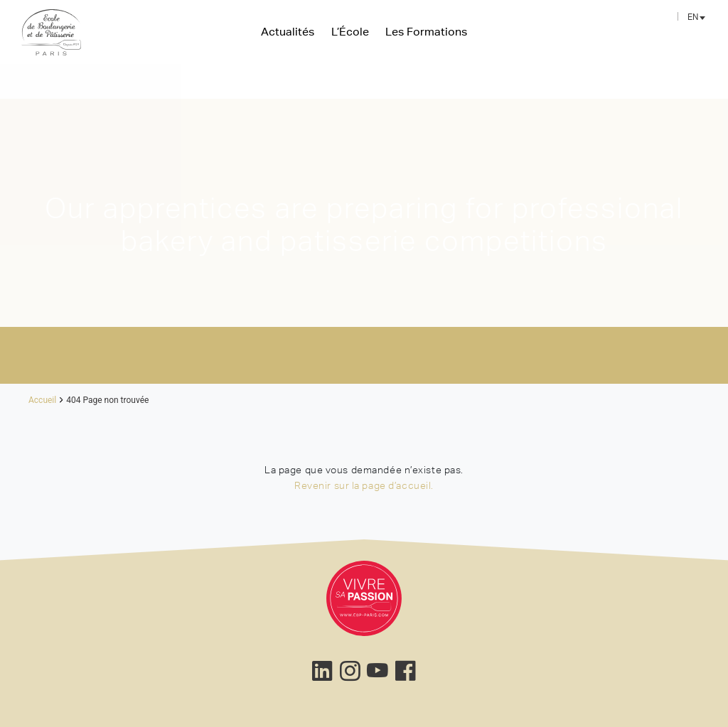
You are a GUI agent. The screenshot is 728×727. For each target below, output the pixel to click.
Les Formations (426, 31)
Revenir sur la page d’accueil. (364, 485)
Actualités (288, 31)
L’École (350, 31)
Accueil (42, 400)
